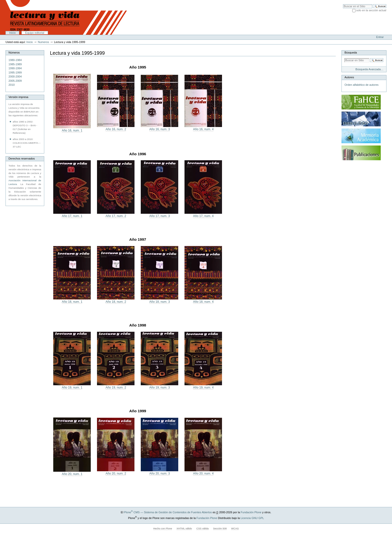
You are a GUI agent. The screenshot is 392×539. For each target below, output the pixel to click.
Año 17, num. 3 (159, 216)
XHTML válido (184, 528)
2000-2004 (15, 76)
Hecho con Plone (163, 528)
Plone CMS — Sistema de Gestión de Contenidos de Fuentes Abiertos (168, 512)
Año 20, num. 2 (116, 473)
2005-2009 (15, 81)
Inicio (12, 33)
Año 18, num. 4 (203, 302)
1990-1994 (15, 68)
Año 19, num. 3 (159, 387)
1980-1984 (15, 60)
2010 (12, 85)
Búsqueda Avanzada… (369, 69)
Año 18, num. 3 (159, 302)
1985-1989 (15, 64)
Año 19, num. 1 (72, 387)
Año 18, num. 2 (116, 302)
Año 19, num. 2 (116, 387)
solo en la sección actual (371, 10)
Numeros (43, 42)
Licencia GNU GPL (252, 518)
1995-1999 (15, 72)
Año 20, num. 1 (72, 474)
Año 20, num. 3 (159, 473)
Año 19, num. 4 (203, 387)
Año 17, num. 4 (203, 216)
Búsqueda (351, 52)
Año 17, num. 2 (116, 216)
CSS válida (202, 528)
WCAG (235, 528)
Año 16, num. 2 (116, 129)
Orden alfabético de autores (361, 85)
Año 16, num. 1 (72, 130)
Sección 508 (220, 528)
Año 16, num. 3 (159, 129)
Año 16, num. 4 (203, 129)
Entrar (380, 37)
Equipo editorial (35, 33)
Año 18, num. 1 (72, 302)
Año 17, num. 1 (72, 216)
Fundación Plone (251, 512)
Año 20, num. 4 (203, 473)
